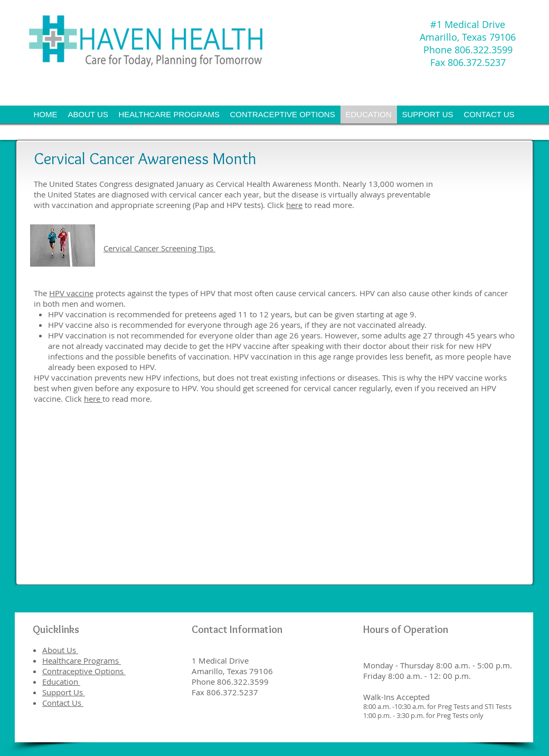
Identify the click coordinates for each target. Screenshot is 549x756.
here (294, 205)
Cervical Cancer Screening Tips (159, 248)
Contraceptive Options (84, 671)
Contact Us (63, 703)
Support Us (64, 692)
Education (61, 682)
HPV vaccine (71, 293)
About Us (60, 650)
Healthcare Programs (82, 660)
